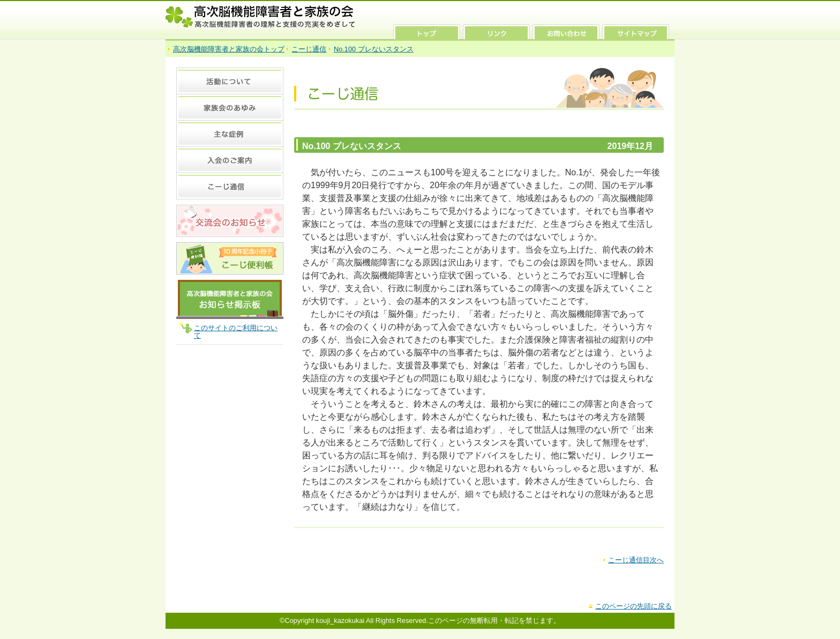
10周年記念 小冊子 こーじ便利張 (230, 258)
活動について (230, 81)
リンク (496, 32)
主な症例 (230, 133)
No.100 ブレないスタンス (374, 49)
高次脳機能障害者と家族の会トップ (229, 49)
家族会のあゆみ (230, 107)
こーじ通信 (309, 49)
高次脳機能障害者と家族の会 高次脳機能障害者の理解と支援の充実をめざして (261, 17)
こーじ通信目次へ (636, 560)
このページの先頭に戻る (633, 606)
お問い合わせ (566, 32)
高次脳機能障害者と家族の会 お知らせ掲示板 (230, 299)
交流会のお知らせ (230, 221)
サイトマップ (636, 32)
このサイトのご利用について (236, 332)
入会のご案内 (230, 159)
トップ (427, 32)
